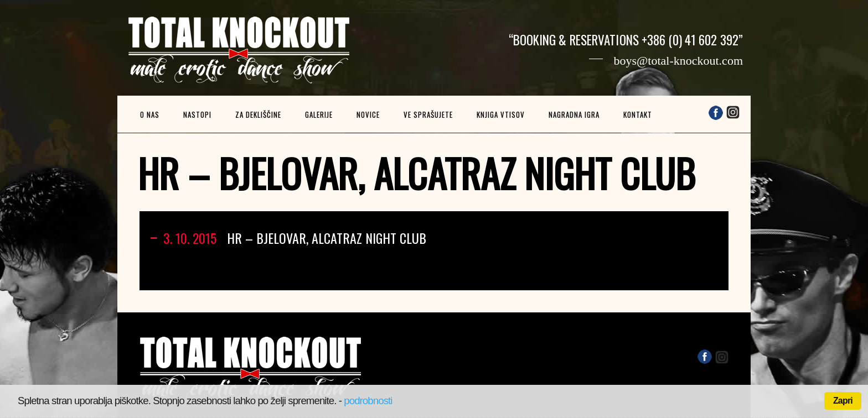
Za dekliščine (258, 114)
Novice (368, 114)
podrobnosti (368, 401)
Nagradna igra (574, 114)
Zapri (843, 401)
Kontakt (638, 114)
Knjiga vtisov (501, 114)
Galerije (319, 114)
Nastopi (197, 114)
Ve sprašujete (428, 114)
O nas (150, 114)
